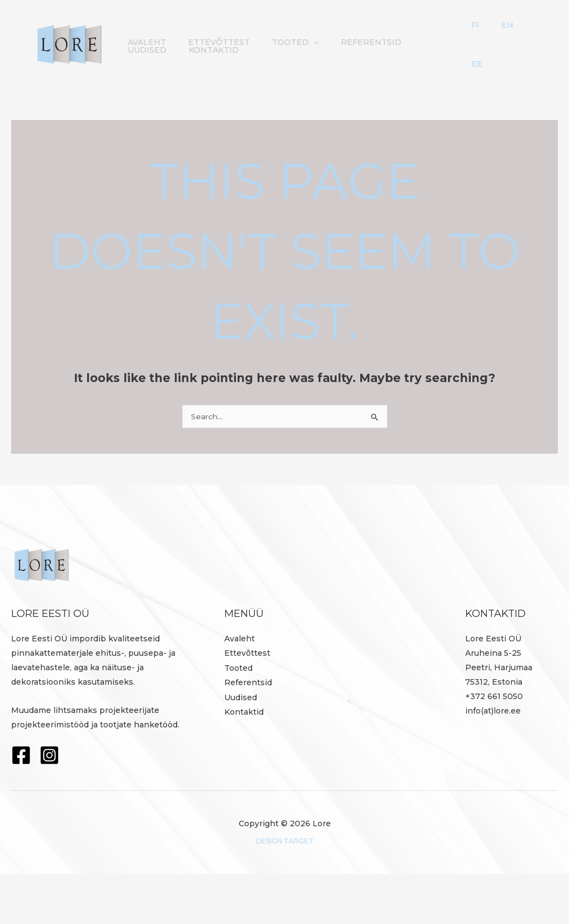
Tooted (238, 717)
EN (515, 36)
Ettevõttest (211, 51)
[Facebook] (21, 805)
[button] (300, 51)
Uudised (418, 51)
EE (502, 99)
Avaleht (144, 51)
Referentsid (352, 51)
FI (501, 36)
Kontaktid (150, 83)
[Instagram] (49, 805)
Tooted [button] (281, 51)
